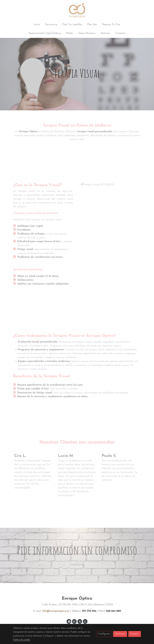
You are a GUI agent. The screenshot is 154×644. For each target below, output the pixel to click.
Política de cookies (22, 640)
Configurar (104, 634)
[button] (51, 25)
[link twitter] (80, 621)
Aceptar (135, 634)
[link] (77, 10)
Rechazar (120, 634)
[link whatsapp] (85, 621)
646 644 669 (113, 611)
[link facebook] (69, 621)
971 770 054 (90, 611)
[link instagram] (74, 621)
